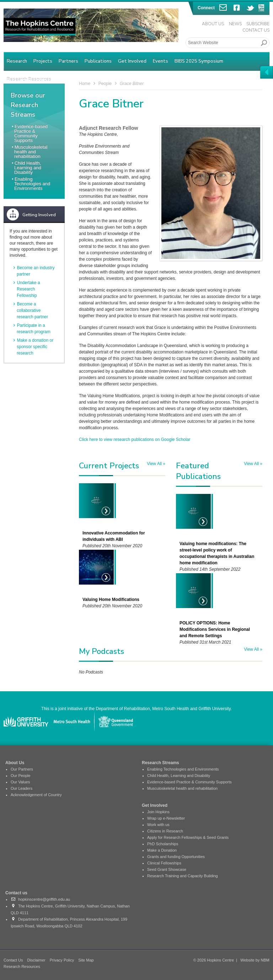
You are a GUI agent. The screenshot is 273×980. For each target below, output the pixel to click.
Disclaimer (36, 960)
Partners (68, 61)
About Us (213, 24)
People (105, 84)
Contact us (16, 893)
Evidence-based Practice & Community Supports (31, 133)
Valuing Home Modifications (111, 600)
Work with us (158, 825)
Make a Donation (162, 850)
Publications (98, 61)
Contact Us (256, 30)
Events (160, 61)
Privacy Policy (62, 960)
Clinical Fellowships (164, 863)
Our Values (20, 782)
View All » (156, 464)
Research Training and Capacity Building (183, 876)
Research (17, 61)
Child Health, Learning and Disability (28, 168)
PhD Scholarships (163, 844)
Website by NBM (255, 960)
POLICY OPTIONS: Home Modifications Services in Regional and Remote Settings (215, 629)
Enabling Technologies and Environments (32, 184)
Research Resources (22, 966)
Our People (21, 776)
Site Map (86, 960)
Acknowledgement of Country (36, 795)
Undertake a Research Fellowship (28, 289)
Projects (43, 61)
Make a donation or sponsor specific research (35, 347)
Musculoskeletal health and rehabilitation (31, 152)
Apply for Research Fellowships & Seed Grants (188, 837)
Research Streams (160, 763)
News (235, 24)
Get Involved (132, 61)
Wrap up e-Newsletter (166, 818)
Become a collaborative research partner (32, 310)
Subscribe (258, 24)
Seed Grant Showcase (167, 869)
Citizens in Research (165, 831)
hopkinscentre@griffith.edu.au (40, 899)
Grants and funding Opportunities (176, 857)
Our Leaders (22, 788)
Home (85, 84)
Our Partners (22, 769)
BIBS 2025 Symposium (199, 61)
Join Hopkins (158, 812)
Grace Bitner (132, 84)
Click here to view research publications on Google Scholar (135, 440)
